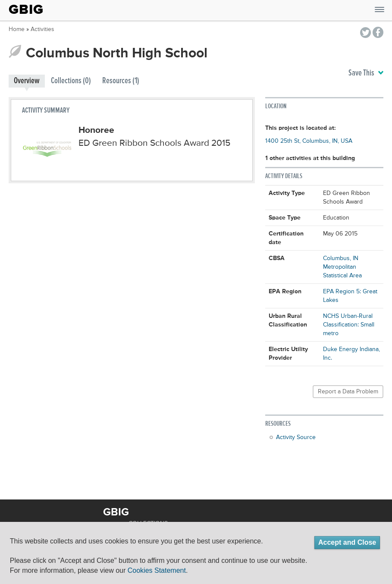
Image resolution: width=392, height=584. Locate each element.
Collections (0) (71, 81)
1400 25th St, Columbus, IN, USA (309, 141)
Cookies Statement (157, 570)
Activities (42, 29)
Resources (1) (121, 81)
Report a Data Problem (348, 392)
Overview (27, 81)
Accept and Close (347, 542)
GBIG (26, 9)
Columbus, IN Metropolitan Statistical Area (342, 267)
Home (17, 29)
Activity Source (296, 437)
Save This (366, 73)
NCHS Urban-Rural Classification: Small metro (349, 325)
